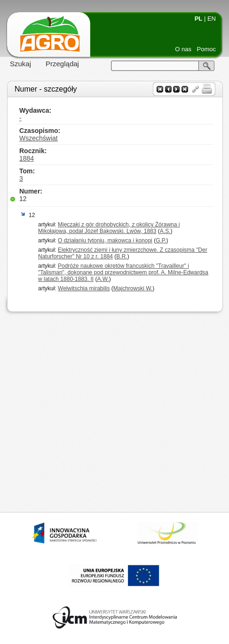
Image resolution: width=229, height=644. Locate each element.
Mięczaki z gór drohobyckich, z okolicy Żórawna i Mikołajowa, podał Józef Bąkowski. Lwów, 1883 (109, 228)
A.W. (103, 279)
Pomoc (206, 49)
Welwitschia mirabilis (84, 288)
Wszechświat (39, 138)
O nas (183, 49)
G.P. (161, 241)
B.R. (122, 256)
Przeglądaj (62, 64)
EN (212, 19)
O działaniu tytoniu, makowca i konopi (105, 241)
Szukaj (20, 64)
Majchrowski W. (133, 288)
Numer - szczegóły (46, 89)
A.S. (165, 231)
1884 (27, 158)
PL (199, 19)
